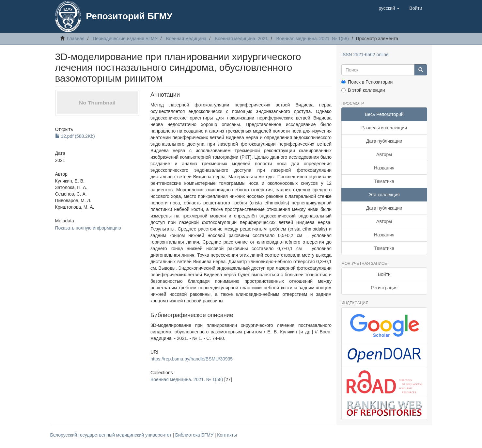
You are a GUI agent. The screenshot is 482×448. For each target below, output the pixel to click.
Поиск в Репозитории (367, 82)
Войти (384, 274)
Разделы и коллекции (384, 128)
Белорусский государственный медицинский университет (112, 435)
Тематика (384, 181)
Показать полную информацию (88, 228)
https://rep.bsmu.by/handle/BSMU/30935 (192, 359)
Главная (76, 39)
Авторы (384, 154)
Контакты (227, 435)
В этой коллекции (363, 90)
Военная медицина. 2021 (241, 39)
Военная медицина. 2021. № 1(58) (312, 39)
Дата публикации (384, 141)
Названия (384, 168)
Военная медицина (186, 39)
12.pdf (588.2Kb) (75, 136)
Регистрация (384, 288)
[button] (389, 8)
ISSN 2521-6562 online (365, 55)
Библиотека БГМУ (195, 435)
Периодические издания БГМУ (125, 39)
